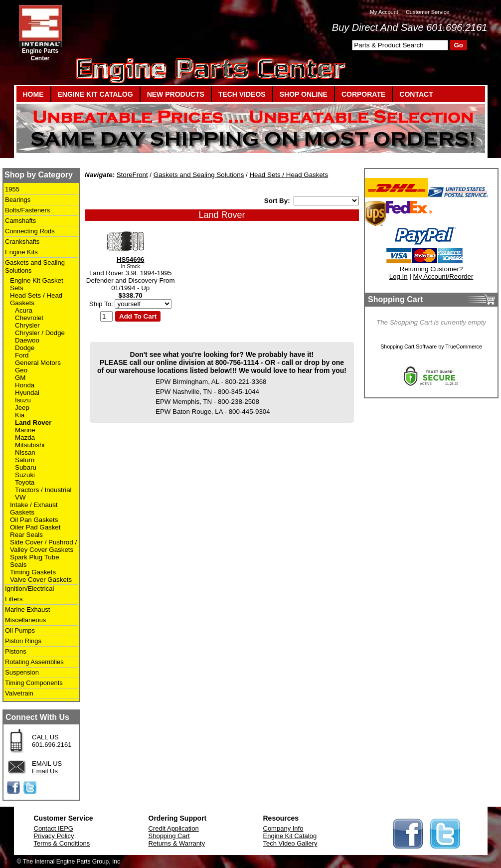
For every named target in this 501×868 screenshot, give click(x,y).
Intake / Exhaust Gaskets (34, 509)
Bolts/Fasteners (27, 210)
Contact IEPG (54, 828)
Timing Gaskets (33, 572)
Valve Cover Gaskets (41, 580)
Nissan (25, 452)
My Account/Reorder (443, 276)
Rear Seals (26, 535)
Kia (20, 415)
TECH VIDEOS (242, 94)
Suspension (22, 672)
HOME (33, 94)
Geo (21, 370)
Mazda (25, 437)
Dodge (25, 348)
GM (20, 378)
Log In (399, 276)
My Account (384, 12)
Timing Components (34, 683)
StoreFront (132, 175)
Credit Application (174, 828)
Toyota (25, 482)
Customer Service (427, 12)
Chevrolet (29, 318)
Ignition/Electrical (29, 589)
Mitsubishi (30, 445)
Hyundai (27, 393)
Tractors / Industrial (43, 490)
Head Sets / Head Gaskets (289, 175)
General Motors (38, 363)
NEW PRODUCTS (176, 94)
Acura (24, 310)
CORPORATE (363, 94)
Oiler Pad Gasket (35, 527)
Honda (25, 385)
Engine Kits (21, 252)
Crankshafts (22, 242)
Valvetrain (19, 693)
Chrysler (27, 325)
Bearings (18, 200)
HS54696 (131, 260)
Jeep (22, 408)
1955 (12, 189)
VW (20, 497)
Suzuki (25, 475)
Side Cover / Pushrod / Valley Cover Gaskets (43, 546)
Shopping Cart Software (409, 347)
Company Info (283, 828)
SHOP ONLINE (304, 94)
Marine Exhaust (27, 609)
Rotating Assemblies (34, 662)
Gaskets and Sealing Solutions (199, 175)
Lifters (14, 599)
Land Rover (33, 423)
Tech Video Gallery (290, 843)
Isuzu (23, 400)
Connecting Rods (30, 231)
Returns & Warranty (177, 843)
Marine (25, 430)
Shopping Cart (169, 836)
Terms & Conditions (62, 843)
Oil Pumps (20, 630)
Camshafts (20, 221)
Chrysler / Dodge (40, 333)
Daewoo (27, 340)
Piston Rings (23, 641)
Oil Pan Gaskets (34, 520)
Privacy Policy (54, 836)
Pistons (16, 651)
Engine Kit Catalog (290, 836)
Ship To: (101, 304)
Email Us (45, 771)
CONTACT (416, 94)
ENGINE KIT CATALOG (95, 94)
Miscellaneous (25, 620)
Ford (22, 355)
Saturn (25, 460)
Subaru (26, 467)
